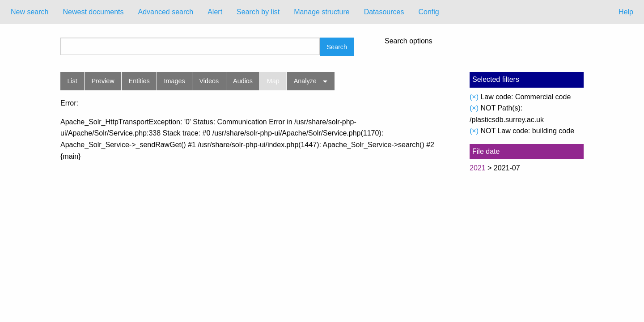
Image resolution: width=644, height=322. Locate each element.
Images (175, 81)
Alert (215, 12)
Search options (409, 41)
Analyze (305, 81)
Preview (103, 81)
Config (428, 12)
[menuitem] (30, 12)
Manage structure (322, 12)
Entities (139, 81)
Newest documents (93, 12)
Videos (209, 81)
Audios (243, 81)
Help (626, 12)
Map (273, 81)
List (72, 81)
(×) (474, 97)
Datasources (384, 12)
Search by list (258, 12)
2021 (478, 168)
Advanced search (166, 12)
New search (30, 12)
